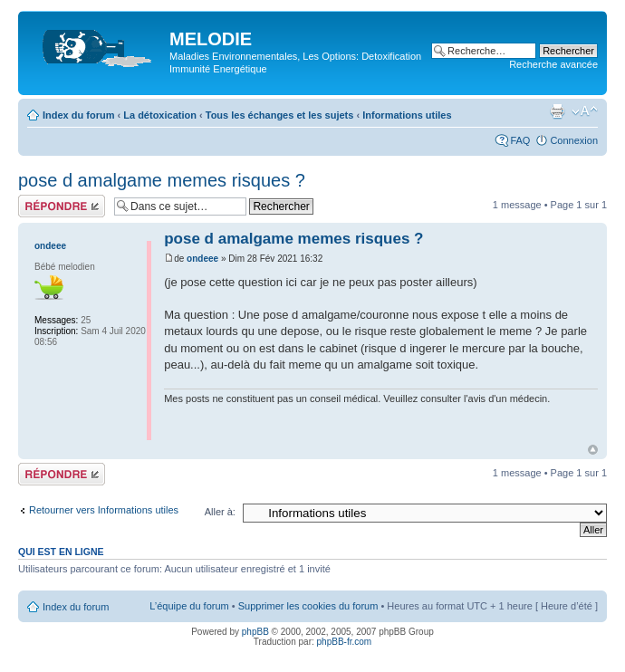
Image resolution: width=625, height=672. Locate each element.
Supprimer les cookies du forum (308, 606)
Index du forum (78, 115)
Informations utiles (407, 115)
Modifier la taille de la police (585, 111)
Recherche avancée (553, 64)
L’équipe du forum (189, 606)
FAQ (520, 140)
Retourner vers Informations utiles (104, 510)
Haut (593, 450)
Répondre (62, 206)
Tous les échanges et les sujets (280, 115)
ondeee (202, 259)
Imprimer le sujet (557, 111)
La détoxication (160, 115)
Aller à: (220, 512)
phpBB (255, 632)
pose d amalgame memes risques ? (162, 180)
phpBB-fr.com (345, 642)
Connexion (574, 140)
